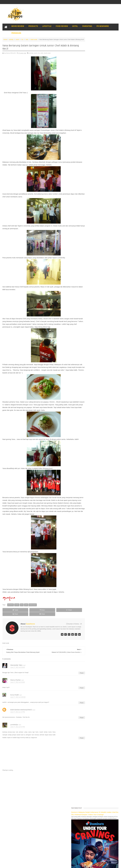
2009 (88, 337)
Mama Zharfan (16, 679)
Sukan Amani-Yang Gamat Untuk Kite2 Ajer (100, 247)
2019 (88, 188)
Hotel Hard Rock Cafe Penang (94, 356)
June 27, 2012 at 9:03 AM (18, 682)
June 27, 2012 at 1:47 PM (18, 712)
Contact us (113, 813)
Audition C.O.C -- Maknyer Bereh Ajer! (99, 258)
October (90, 215)
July (89, 223)
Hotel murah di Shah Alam (93, 363)
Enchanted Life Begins (24, 819)
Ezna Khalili (15, 694)
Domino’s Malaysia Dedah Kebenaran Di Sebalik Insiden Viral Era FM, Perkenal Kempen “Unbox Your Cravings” (101, 45)
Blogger (116, 819)
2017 (88, 194)
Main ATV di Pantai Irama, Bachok (98, 300)
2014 (88, 202)
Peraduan (16, 33)
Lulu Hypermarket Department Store (96, 368)
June (89, 226)
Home (5, 39)
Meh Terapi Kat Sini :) (94, 244)
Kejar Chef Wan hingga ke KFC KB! (98, 302)
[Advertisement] (41, 788)
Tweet (10, 612)
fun (22, 39)
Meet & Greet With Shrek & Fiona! (98, 261)
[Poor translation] (8, 836)
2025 (88, 172)
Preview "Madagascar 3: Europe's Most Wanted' (102, 297)
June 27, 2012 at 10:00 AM (18, 697)
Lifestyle (47, 26)
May (89, 317)
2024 (88, 175)
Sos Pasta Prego (90, 375)
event (17, 39)
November (91, 212)
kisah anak (34, 39)
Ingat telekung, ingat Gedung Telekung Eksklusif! (102, 292)
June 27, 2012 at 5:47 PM (18, 726)
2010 (88, 334)
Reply (76, 672)
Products (33, 26)
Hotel (75, 26)
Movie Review (18, 26)
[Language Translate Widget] (94, 157)
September (91, 218)
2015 (88, 199)
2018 (88, 191)
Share (25, 612)
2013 (88, 205)
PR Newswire (103, 26)
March (90, 322)
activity (11, 39)
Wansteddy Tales (16, 665)
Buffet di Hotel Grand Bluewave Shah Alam (98, 365)
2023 (88, 178)
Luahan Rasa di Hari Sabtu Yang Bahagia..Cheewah (97, 229)
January (90, 328)
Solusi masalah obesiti (92, 377)
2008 (88, 339)
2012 (88, 207)
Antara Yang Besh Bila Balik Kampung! (99, 305)
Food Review (62, 26)
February (90, 325)
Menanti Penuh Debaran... (95, 289)
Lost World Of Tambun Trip (93, 349)
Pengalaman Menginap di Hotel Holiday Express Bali (101, 351)
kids (27, 39)
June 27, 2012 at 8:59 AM (18, 667)
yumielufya (14, 724)
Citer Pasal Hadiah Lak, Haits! (96, 294)
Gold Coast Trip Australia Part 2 (95, 361)
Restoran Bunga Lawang (93, 382)
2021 (88, 183)
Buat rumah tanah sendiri (93, 379)
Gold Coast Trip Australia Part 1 (95, 358)
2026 (88, 170)
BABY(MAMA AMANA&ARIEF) (21, 709)
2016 (88, 197)
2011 (88, 331)
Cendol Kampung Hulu (92, 370)
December (91, 210)
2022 (88, 180)
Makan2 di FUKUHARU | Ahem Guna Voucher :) (102, 233)
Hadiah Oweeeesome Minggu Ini (97, 268)
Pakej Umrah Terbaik (91, 372)
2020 (88, 186)
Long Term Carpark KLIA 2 (93, 354)
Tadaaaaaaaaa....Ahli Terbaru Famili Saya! (100, 283)
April (89, 320)
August (90, 220)
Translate (96, 160)
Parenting (87, 26)
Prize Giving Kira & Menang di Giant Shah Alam (102, 286)
